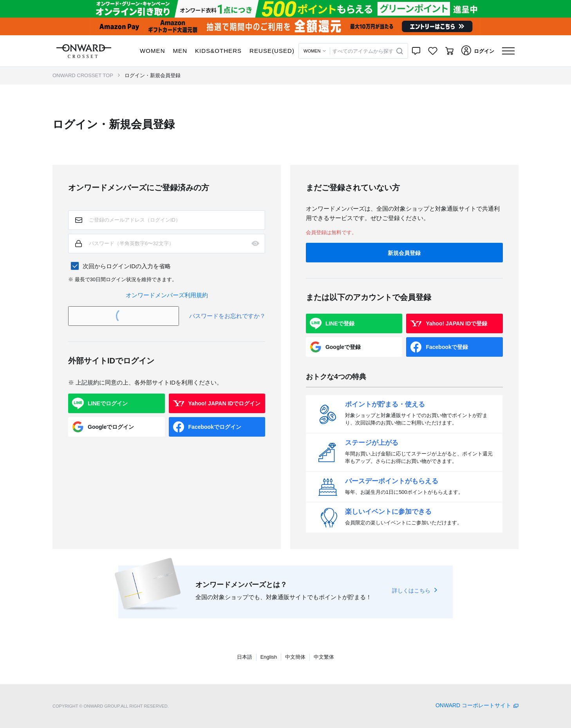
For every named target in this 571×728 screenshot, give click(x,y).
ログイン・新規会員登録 (153, 75)
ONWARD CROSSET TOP (83, 75)
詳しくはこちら (411, 591)
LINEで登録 (340, 323)
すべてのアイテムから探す (363, 51)
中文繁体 (324, 657)
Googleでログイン (111, 427)
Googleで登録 (343, 347)
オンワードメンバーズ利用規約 (167, 295)
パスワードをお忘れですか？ (227, 316)
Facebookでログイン (215, 427)
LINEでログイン (108, 403)
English (269, 657)
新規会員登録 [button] (404, 253)
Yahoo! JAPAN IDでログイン (225, 403)
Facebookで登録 (447, 347)
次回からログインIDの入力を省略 (127, 266)
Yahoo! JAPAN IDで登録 (456, 323)
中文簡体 (295, 657)
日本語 (245, 657)
